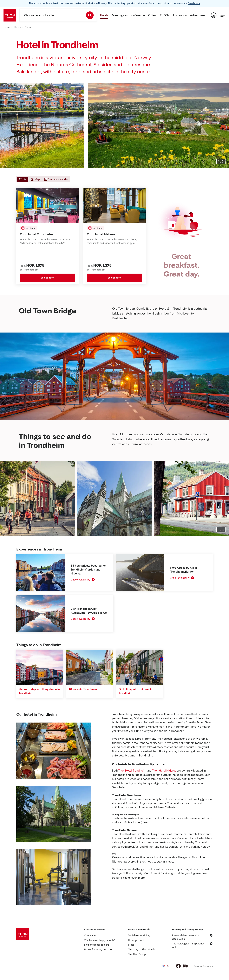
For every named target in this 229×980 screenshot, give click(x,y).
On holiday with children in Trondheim (136, 691)
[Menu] (223, 15)
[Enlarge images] (221, 162)
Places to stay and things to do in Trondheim (39, 691)
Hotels (104, 15)
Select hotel (47, 278)
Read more (194, 3)
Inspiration (180, 15)
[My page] (214, 15)
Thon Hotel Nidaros (164, 771)
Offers (152, 15)
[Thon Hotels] (10, 15)
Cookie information (203, 966)
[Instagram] (185, 966)
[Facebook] (178, 966)
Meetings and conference (128, 15)
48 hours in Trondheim (83, 689)
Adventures (198, 15)
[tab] (22, 179)
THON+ (165, 15)
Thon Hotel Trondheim (132, 771)
